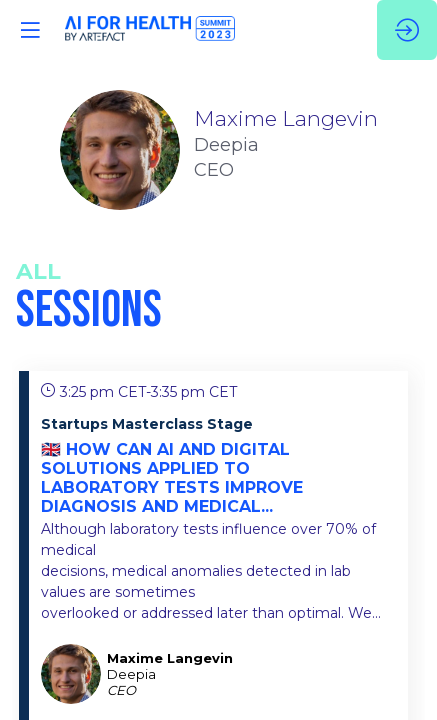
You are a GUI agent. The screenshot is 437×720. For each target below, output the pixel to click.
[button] (30, 30)
